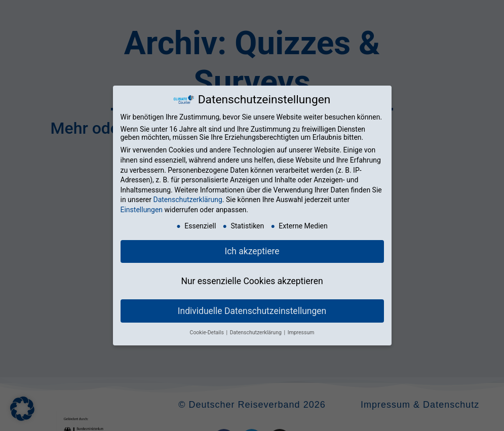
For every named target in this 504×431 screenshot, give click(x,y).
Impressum (301, 332)
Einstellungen (142, 210)
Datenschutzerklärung (187, 200)
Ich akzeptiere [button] (252, 251)
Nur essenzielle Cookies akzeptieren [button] (252, 281)
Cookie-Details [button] (208, 332)
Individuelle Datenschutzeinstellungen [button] (252, 311)
